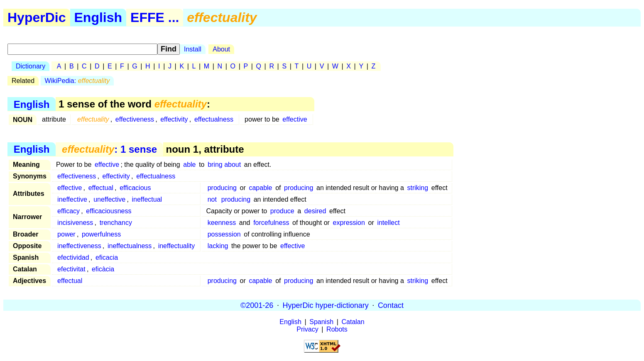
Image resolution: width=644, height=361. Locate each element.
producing (222, 188)
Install (193, 49)
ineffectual (147, 199)
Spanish (321, 322)
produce (282, 211)
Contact (391, 305)
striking (417, 188)
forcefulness (271, 223)
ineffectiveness (79, 246)
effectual (101, 188)
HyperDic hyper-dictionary (326, 305)
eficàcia (103, 269)
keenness (222, 223)
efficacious (135, 188)
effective (295, 119)
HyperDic (37, 17)
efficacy (69, 211)
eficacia (107, 257)
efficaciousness (109, 211)
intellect (388, 223)
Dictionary (31, 66)
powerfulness (101, 234)
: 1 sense (109, 149)
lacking (218, 246)
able (189, 165)
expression (349, 223)
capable (260, 188)
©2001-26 (257, 305)
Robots (337, 329)
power (66, 234)
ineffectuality (177, 246)
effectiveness (135, 119)
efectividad (73, 257)
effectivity (174, 119)
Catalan (353, 322)
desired (315, 211)
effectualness (214, 119)
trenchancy (116, 223)
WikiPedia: (77, 81)
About (221, 49)
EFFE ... (155, 17)
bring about (224, 165)
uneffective (109, 199)
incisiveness (75, 223)
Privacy (307, 329)
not (212, 199)
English (98, 17)
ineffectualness (130, 246)
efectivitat (71, 269)
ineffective (72, 199)
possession (224, 234)
